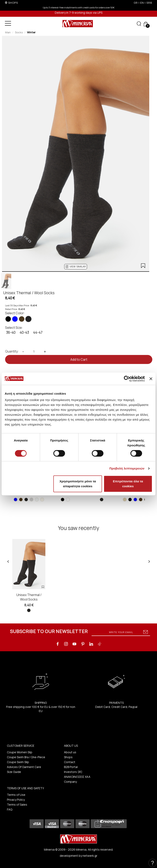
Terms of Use (16, 795)
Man (8, 32)
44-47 (38, 332)
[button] (76, 267)
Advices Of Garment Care (24, 767)
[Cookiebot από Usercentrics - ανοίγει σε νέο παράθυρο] (127, 379)
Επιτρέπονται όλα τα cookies (128, 484)
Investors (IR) (73, 772)
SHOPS (13, 3)
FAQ (10, 809)
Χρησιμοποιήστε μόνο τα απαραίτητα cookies (78, 484)
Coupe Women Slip (20, 752)
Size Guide (14, 772)
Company (70, 782)
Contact (70, 762)
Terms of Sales (17, 805)
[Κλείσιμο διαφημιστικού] (151, 379)
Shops (68, 757)
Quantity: (12, 351)
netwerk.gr (90, 856)
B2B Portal (71, 767)
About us (70, 752)
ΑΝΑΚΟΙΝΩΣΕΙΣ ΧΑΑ (77, 777)
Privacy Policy (16, 800)
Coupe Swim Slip (18, 762)
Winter (31, 32)
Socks (19, 32)
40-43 (24, 332)
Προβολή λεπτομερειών (127, 468)
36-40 (11, 332)
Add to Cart (79, 359)
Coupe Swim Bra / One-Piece (26, 757)
